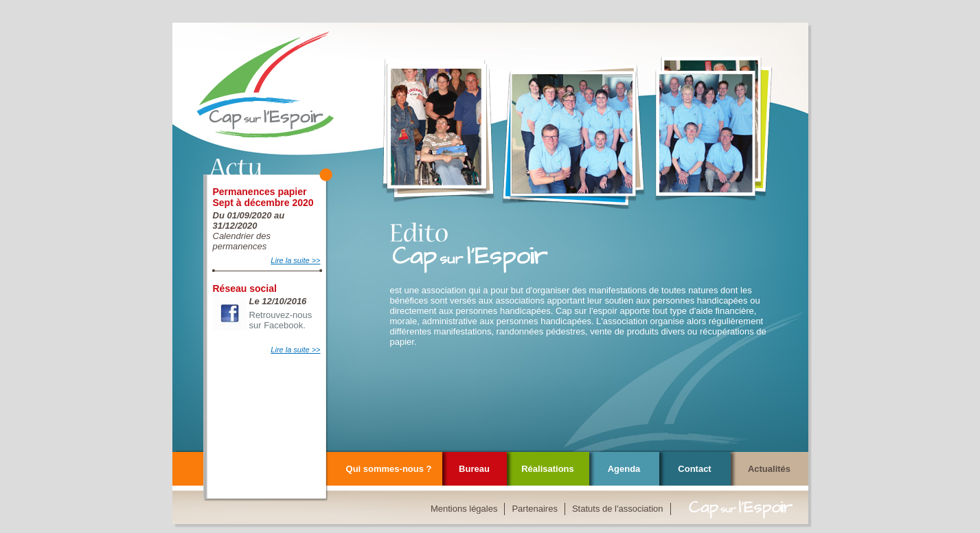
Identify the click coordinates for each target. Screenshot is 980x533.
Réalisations (548, 469)
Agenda (624, 469)
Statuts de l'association (618, 509)
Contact (694, 469)
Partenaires (534, 509)
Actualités (769, 469)
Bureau (474, 469)
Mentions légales (464, 509)
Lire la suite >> (295, 260)
